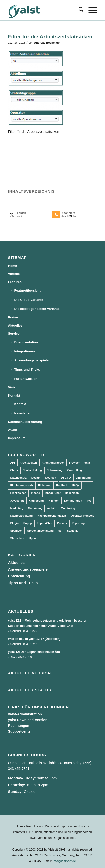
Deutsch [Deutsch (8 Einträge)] (51, 478)
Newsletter (22, 413)
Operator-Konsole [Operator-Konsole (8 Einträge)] (83, 516)
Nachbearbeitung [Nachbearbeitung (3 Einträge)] (21, 516)
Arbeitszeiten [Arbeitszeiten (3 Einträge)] (28, 463)
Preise (13, 317)
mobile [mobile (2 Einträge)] (51, 508)
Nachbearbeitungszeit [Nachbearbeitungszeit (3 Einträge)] (52, 516)
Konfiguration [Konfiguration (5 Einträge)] (73, 501)
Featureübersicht (27, 290)
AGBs (12, 430)
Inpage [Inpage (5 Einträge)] (35, 493)
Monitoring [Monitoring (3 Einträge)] (68, 508)
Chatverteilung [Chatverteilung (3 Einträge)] (32, 470)
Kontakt (14, 395)
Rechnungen (18, 726)
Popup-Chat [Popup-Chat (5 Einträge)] (44, 523)
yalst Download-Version (28, 720)
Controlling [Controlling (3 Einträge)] (75, 470)
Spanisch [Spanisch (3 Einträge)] (16, 531)
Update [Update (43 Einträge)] (33, 538)
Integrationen (24, 351)
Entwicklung (19, 576)
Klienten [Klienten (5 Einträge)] (54, 501)
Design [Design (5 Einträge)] (36, 478)
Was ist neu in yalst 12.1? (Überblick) (34, 639)
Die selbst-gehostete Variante (37, 309)
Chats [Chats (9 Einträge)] (14, 470)
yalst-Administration (25, 714)
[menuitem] (79, 10)
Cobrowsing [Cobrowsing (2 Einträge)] (55, 470)
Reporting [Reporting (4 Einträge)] (78, 523)
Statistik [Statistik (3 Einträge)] (72, 531)
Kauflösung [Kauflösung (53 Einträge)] (36, 501)
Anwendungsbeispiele (31, 360)
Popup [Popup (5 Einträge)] (28, 523)
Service (14, 334)
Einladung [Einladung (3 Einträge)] (45, 485)
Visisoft (14, 387)
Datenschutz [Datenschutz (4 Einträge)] (18, 478)
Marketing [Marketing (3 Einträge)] (17, 508)
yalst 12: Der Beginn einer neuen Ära (34, 652)
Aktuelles (15, 326)
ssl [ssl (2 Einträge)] (60, 531)
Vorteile (14, 274)
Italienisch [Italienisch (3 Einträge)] (72, 493)
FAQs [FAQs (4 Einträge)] (76, 485)
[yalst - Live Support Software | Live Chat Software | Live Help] (43, 10)
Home (12, 266)
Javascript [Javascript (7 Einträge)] (17, 501)
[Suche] (79, 10)
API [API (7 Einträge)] (12, 463)
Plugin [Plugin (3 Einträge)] (14, 523)
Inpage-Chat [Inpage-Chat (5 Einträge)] (53, 493)
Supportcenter (20, 731)
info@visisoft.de (64, 861)
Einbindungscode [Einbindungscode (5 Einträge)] (22, 485)
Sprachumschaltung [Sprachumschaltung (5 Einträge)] (40, 531)
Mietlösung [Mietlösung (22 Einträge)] (35, 508)
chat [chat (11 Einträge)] (87, 463)
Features (15, 282)
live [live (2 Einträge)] (89, 501)
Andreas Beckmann (47, 43)
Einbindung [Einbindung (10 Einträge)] (83, 478)
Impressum (16, 438)
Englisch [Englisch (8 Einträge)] (62, 485)
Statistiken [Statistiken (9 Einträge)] (17, 538)
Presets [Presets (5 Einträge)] (62, 523)
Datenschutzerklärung (25, 422)
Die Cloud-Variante (29, 300)
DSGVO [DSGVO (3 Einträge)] (66, 478)
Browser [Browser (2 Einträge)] (74, 463)
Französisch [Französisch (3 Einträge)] (18, 493)
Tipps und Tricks (27, 370)
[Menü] (90, 10)
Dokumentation (26, 342)
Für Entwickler (25, 379)
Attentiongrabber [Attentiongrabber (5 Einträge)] (53, 463)
